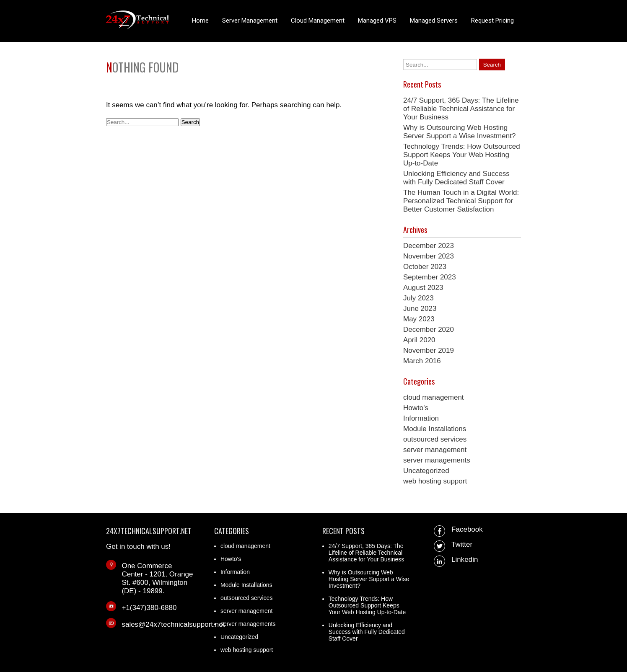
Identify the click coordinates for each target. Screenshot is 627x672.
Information (421, 418)
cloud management (434, 397)
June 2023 (420, 309)
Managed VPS (377, 21)
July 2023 (418, 298)
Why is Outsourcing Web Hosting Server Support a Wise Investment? (459, 132)
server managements (437, 460)
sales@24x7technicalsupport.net (173, 624)
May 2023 (419, 319)
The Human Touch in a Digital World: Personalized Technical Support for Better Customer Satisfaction (461, 201)
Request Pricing (492, 21)
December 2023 (429, 246)
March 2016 (422, 361)
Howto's (416, 408)
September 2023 (430, 277)
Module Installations (435, 429)
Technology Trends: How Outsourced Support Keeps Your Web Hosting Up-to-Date (462, 155)
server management (435, 450)
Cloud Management (318, 21)
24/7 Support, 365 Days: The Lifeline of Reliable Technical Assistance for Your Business (461, 109)
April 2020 (419, 340)
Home (200, 21)
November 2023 (429, 256)
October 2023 (425, 267)
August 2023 (423, 288)
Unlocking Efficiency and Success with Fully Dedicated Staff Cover (456, 178)
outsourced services (435, 439)
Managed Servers (434, 21)
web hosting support (435, 481)
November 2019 (429, 350)
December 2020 (429, 330)
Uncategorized (426, 471)
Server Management (250, 21)
